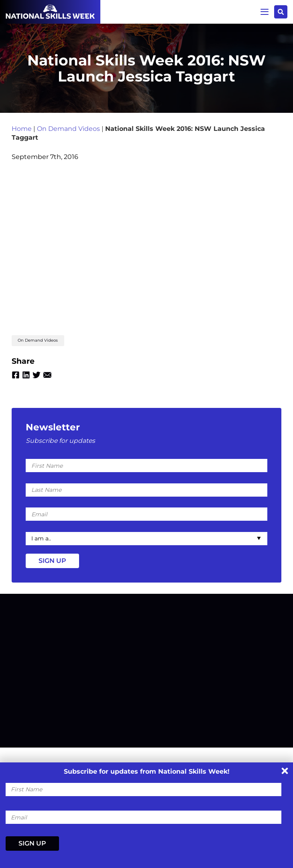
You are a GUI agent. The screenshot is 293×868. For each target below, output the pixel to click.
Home (22, 131)
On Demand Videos (68, 131)
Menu (263, 11)
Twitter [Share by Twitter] (39, 379)
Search (280, 12)
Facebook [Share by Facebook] (16, 379)
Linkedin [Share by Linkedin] (27, 379)
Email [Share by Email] (50, 379)
